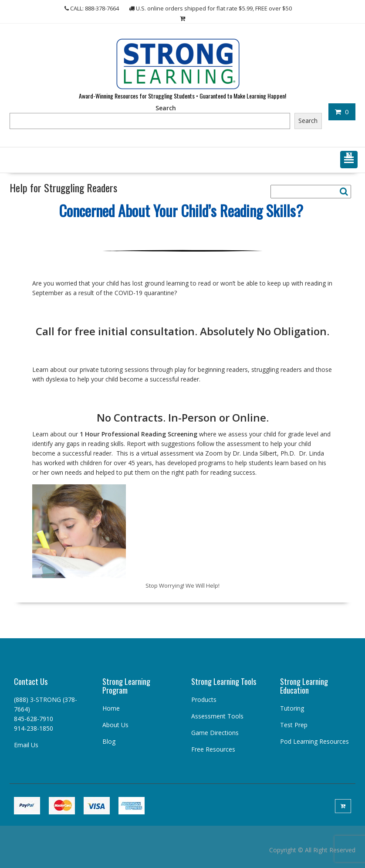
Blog (109, 741)
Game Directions (215, 733)
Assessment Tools (217, 716)
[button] (349, 160)
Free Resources (213, 749)
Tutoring (292, 708)
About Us (115, 725)
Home (111, 708)
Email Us (26, 745)
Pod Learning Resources (314, 741)
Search (166, 108)
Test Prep (294, 725)
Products (204, 700)
